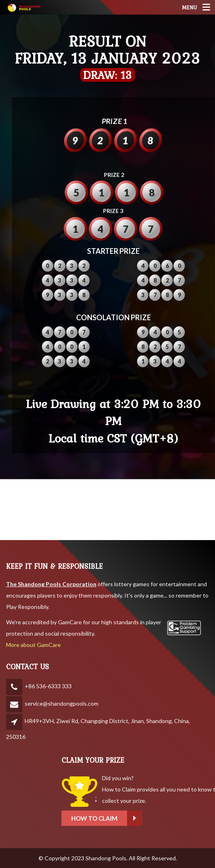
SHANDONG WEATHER (107, 510)
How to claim (135, 818)
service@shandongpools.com (62, 703)
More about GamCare (33, 645)
